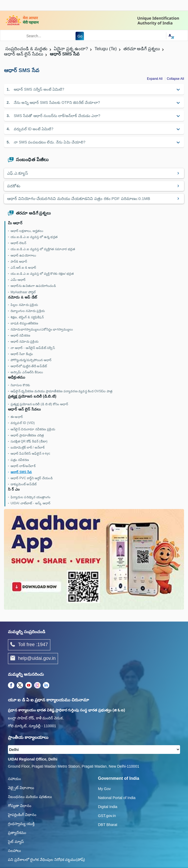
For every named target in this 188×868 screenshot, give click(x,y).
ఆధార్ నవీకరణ (20, 335)
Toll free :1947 (29, 645)
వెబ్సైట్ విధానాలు (21, 788)
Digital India (108, 807)
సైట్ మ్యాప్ (16, 842)
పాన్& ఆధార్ (19, 262)
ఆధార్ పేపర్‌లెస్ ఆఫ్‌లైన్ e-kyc (30, 454)
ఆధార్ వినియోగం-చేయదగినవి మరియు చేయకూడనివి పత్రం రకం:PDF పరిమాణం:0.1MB (79, 199)
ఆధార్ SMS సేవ (21, 472)
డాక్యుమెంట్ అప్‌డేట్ (24, 484)
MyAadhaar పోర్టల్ (23, 292)
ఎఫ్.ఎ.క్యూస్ (18, 173)
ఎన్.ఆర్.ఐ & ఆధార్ (23, 268)
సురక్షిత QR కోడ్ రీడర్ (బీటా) (29, 441)
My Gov (104, 789)
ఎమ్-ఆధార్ (18, 280)
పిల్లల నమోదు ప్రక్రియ (24, 305)
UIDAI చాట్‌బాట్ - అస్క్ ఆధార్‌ (30, 503)
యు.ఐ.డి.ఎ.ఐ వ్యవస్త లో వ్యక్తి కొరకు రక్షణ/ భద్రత (42, 274)
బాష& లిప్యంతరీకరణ (24, 323)
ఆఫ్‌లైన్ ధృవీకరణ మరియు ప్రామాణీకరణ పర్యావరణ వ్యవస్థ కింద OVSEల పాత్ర (62, 391)
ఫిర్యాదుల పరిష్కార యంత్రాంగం (30, 497)
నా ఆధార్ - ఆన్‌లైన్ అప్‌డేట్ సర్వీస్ (33, 348)
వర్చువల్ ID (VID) (23, 423)
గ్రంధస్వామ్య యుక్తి (21, 824)
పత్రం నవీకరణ (20, 460)
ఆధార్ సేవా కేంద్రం (22, 354)
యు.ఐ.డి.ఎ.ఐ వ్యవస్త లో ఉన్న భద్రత (34, 237)
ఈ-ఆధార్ (17, 417)
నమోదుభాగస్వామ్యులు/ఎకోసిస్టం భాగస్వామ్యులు (42, 329)
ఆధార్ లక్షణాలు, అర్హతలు (27, 231)
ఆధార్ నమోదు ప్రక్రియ (24, 342)
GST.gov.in (107, 816)
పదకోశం (14, 186)
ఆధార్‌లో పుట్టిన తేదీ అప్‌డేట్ (29, 366)
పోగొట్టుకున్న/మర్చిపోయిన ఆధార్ (31, 360)
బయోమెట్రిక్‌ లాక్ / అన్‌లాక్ (28, 447)
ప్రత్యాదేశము (17, 833)
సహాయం (14, 779)
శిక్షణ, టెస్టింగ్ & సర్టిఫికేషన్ (27, 317)
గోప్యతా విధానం (20, 806)
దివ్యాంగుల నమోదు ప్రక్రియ (28, 311)
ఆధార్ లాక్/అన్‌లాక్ (23, 466)
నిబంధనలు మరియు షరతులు (30, 797)
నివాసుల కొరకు (20, 385)
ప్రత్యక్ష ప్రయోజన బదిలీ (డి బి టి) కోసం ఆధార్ (39, 404)
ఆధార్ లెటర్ (18, 243)
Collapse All (175, 79)
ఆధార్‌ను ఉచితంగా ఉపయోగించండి (33, 286)
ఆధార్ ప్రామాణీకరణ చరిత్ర (27, 435)
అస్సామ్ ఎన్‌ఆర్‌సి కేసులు (27, 372)
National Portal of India (117, 798)
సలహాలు (14, 851)
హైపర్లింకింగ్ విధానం (22, 815)
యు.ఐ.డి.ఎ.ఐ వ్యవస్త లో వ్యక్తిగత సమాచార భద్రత (43, 249)
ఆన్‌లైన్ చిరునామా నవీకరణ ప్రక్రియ (33, 429)
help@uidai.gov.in (33, 659)
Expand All (155, 79)
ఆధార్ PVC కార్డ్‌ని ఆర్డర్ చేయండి (32, 478)
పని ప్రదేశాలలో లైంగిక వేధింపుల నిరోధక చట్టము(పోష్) (46, 860)
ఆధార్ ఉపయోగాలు (23, 255)
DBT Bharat (108, 825)
